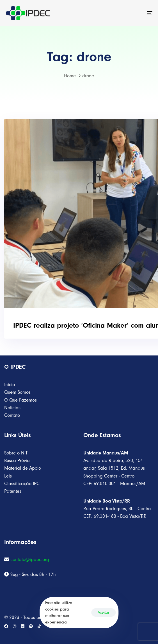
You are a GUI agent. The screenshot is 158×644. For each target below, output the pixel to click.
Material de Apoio (23, 468)
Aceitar (103, 612)
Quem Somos (17, 392)
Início (10, 385)
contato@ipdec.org (30, 559)
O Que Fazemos (20, 400)
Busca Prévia (17, 461)
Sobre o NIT (16, 453)
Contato (12, 415)
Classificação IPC (22, 484)
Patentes (13, 491)
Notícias (12, 408)
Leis (8, 476)
